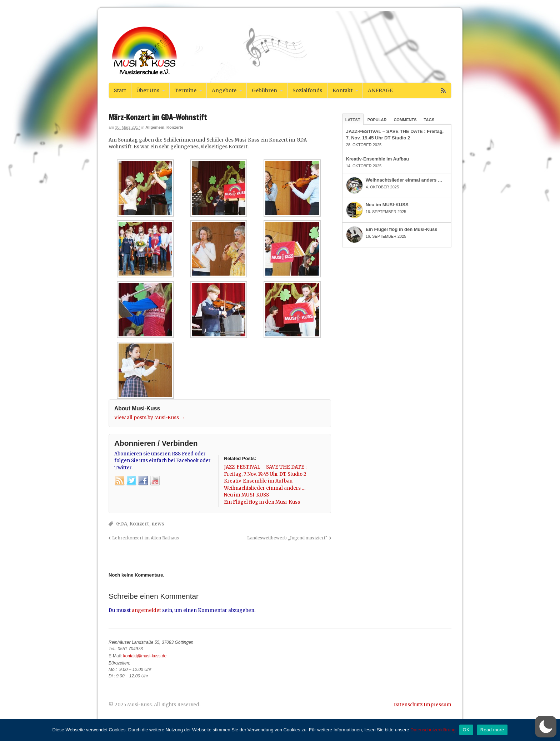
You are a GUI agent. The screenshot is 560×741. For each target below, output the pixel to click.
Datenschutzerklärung (433, 730)
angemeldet (146, 610)
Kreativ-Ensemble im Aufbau (378, 159)
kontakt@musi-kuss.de (145, 656)
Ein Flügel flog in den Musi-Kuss (402, 229)
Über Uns (148, 90)
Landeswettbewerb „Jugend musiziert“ (287, 538)
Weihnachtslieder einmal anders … (404, 180)
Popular (377, 120)
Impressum (437, 705)
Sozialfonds (307, 90)
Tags (429, 120)
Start (120, 90)
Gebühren (264, 90)
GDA (122, 524)
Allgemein (155, 127)
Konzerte (175, 127)
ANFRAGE (380, 90)
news (158, 524)
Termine (186, 90)
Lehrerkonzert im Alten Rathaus (146, 538)
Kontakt (342, 90)
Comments (405, 120)
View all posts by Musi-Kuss (149, 418)
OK (466, 730)
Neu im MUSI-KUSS (387, 205)
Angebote (224, 90)
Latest (353, 120)
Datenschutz (408, 705)
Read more (492, 730)
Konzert (139, 524)
